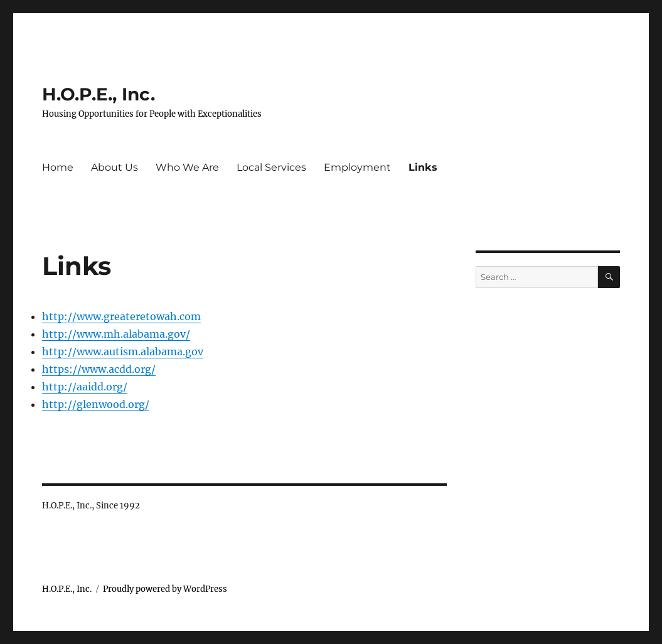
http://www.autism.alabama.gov (123, 352)
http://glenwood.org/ (96, 404)
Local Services (271, 167)
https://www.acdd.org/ (99, 369)
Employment (357, 167)
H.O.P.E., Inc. (99, 94)
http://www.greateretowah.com (121, 316)
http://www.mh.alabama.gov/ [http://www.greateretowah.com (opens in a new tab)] (116, 334)
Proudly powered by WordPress (165, 589)
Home (58, 167)
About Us (115, 167)
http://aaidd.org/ (85, 387)
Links (423, 167)
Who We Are (187, 167)
